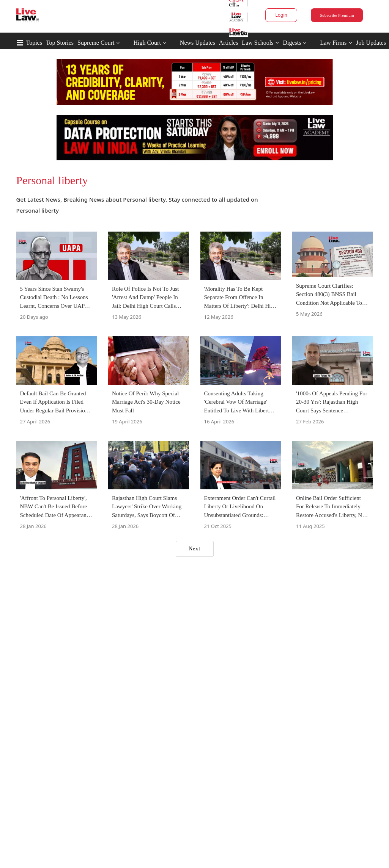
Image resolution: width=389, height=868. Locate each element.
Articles (229, 43)
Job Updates (371, 43)
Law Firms (336, 43)
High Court (147, 43)
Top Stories (60, 43)
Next (194, 549)
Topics (34, 43)
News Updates (198, 43)
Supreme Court (96, 43)
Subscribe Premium (337, 15)
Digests (292, 43)
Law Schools (260, 43)
